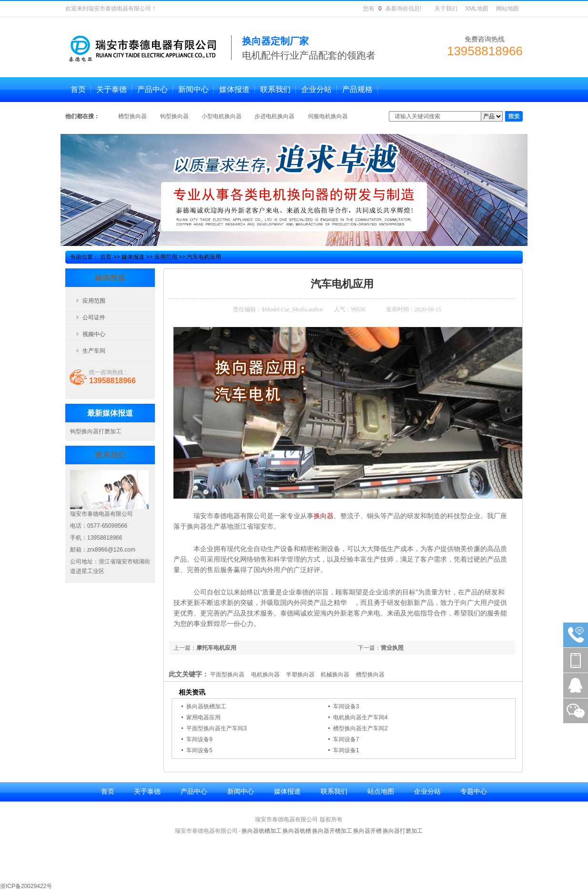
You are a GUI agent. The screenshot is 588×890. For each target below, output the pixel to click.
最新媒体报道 (110, 413)
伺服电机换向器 (328, 116)
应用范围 (166, 257)
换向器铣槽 (297, 831)
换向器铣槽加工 (206, 706)
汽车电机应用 (204, 257)
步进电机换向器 (275, 116)
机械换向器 (335, 675)
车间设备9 (199, 739)
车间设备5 (199, 750)
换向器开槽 (367, 831)
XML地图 (477, 9)
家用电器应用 (203, 717)
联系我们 (334, 791)
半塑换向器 (300, 675)
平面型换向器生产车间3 (217, 728)
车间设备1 (346, 750)
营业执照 (392, 648)
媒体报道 (133, 257)
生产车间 (94, 351)
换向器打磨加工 (403, 831)
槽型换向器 (133, 116)
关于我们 (446, 9)
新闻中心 (241, 791)
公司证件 (94, 317)
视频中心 (94, 334)
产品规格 (357, 89)
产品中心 (194, 791)
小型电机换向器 (222, 116)
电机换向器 (265, 675)
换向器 (324, 516)
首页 (106, 257)
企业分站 (427, 791)
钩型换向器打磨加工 (96, 431)
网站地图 (507, 9)
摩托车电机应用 (216, 648)
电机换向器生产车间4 (360, 717)
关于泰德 (147, 791)
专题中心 (474, 791)
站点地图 (381, 791)
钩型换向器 (175, 116)
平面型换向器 (227, 675)
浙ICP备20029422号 (26, 886)
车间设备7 (346, 739)
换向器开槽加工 (332, 831)
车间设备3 (346, 706)
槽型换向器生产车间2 (360, 728)
